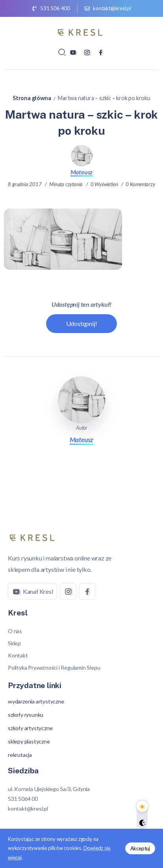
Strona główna (32, 98)
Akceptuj (140, 848)
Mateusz (82, 172)
